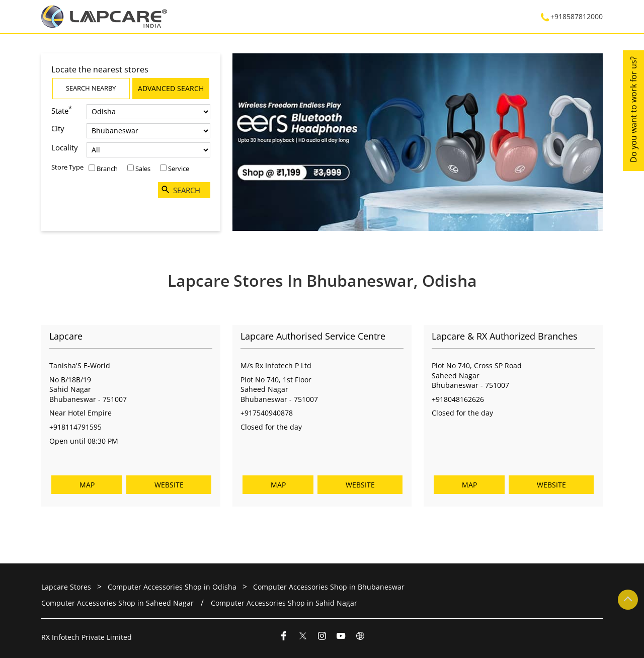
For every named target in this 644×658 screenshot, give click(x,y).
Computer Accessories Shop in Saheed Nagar (117, 603)
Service (179, 169)
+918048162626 (458, 399)
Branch (107, 169)
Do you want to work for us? (633, 109)
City (58, 128)
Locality (65, 147)
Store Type (67, 167)
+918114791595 (75, 427)
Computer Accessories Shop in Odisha (172, 587)
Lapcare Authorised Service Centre (313, 337)
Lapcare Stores (67, 587)
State (62, 110)
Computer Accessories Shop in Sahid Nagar (284, 603)
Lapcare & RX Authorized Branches (505, 337)
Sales (143, 169)
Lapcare (66, 337)
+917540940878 (267, 413)
